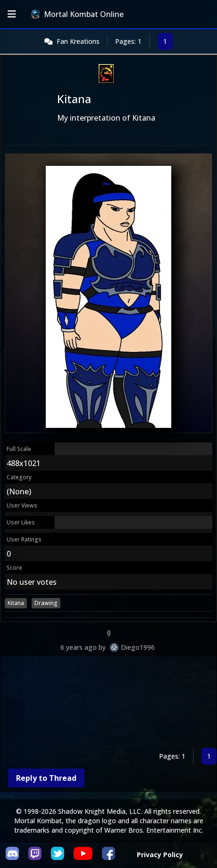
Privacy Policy (160, 855)
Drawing (46, 603)
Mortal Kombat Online (77, 14)
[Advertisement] (108, 704)
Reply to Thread (46, 778)
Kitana (16, 603)
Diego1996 (138, 647)
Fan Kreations (78, 41)
